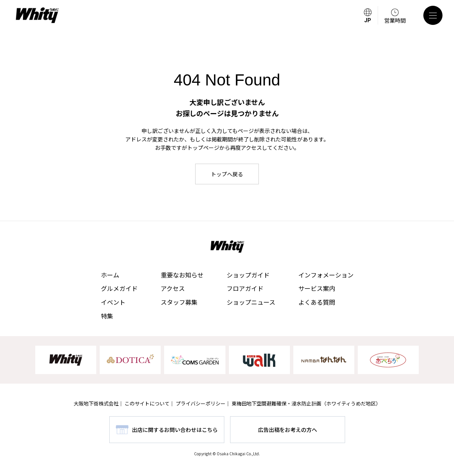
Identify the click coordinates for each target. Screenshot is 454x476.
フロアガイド (245, 288)
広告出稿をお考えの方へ (288, 430)
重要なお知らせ (182, 275)
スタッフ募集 (179, 302)
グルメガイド (119, 288)
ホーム (110, 275)
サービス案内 (317, 288)
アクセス (173, 288)
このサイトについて (147, 403)
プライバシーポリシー (201, 403)
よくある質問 (317, 302)
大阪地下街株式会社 (96, 403)
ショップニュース (251, 302)
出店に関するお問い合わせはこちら (175, 430)
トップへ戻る (227, 174)
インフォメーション (326, 275)
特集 (107, 316)
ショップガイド (248, 275)
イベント (113, 302)
